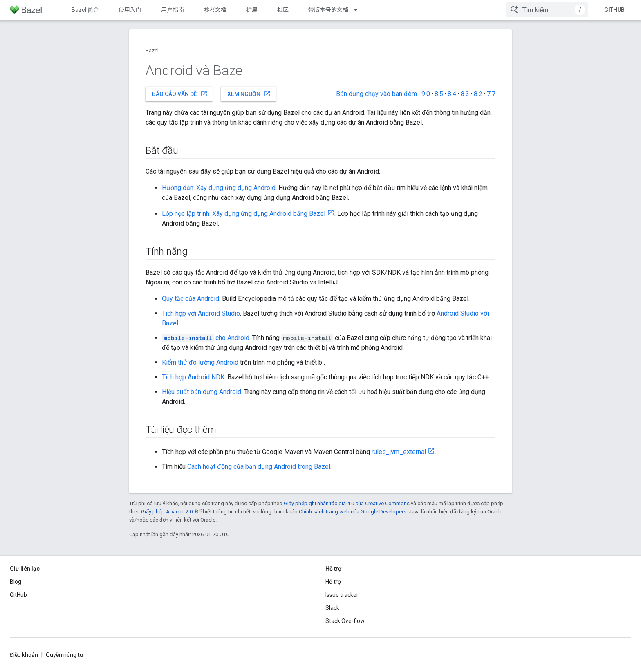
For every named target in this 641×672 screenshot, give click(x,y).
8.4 (452, 94)
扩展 (252, 10)
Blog (16, 582)
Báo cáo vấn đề (180, 94)
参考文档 (215, 10)
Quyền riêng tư (65, 655)
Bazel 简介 (85, 10)
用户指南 (173, 10)
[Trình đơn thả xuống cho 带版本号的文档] (359, 10)
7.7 (491, 94)
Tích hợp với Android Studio (201, 313)
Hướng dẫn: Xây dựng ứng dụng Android (219, 188)
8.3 (465, 94)
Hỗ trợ (333, 582)
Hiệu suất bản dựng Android (202, 392)
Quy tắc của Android (191, 299)
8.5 (439, 94)
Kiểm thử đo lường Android (200, 362)
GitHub (614, 10)
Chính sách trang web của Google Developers (353, 512)
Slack (332, 608)
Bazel (152, 50)
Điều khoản (24, 655)
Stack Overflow (345, 621)
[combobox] (547, 10)
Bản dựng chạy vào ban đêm (377, 94)
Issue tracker (342, 595)
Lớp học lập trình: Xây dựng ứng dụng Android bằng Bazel (244, 214)
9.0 (426, 94)
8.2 (478, 94)
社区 (283, 10)
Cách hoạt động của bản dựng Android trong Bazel (259, 467)
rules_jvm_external (399, 452)
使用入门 (130, 10)
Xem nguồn (249, 94)
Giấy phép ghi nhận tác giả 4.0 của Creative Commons (347, 503)
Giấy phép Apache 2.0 (167, 512)
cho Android (206, 338)
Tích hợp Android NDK (193, 377)
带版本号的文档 (328, 10)
